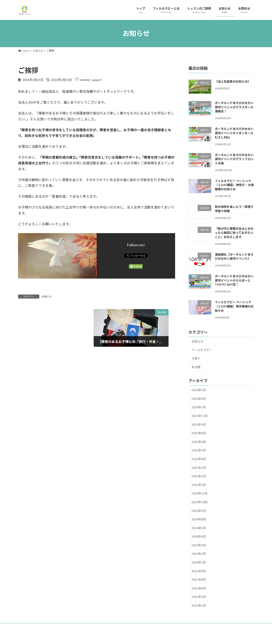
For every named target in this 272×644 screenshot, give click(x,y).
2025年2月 (199, 476)
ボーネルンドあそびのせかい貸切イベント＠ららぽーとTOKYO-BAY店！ (234, 280)
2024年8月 (199, 519)
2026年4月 (199, 398)
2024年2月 (199, 554)
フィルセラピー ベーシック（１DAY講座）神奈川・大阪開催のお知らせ (234, 185)
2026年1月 (199, 407)
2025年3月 (199, 467)
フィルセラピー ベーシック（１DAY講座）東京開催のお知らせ (234, 306)
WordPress (113, 637)
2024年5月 (199, 528)
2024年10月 (200, 502)
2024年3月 (199, 545)
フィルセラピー (202, 350)
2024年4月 (199, 536)
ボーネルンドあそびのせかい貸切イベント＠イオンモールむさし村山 (234, 133)
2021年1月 (199, 605)
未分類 (196, 367)
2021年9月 (199, 571)
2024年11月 (200, 493)
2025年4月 (199, 459)
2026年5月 (199, 390)
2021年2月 (199, 597)
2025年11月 (200, 416)
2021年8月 (199, 580)
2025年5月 (199, 450)
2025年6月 (199, 442)
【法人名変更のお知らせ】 (233, 81)
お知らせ (47, 297)
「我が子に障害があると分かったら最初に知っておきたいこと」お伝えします (234, 233)
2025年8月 (199, 433)
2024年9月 (199, 511)
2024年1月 (199, 562)
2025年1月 (199, 485)
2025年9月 (199, 424)
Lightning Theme (135, 637)
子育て (196, 358)
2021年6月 (199, 588)
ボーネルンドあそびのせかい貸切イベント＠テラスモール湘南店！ (234, 107)
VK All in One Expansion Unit (163, 637)
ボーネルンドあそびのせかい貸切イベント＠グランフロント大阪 (234, 159)
